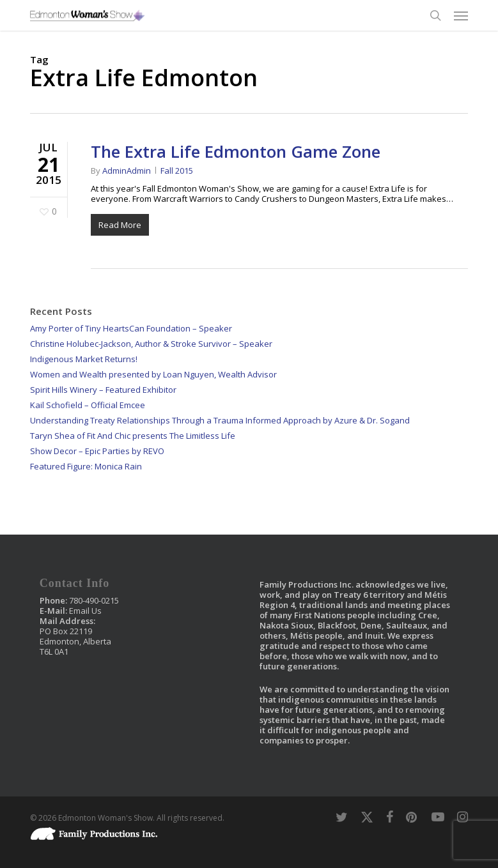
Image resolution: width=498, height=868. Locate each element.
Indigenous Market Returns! (84, 359)
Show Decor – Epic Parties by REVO (97, 451)
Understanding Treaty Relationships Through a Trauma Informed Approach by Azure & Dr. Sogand (220, 420)
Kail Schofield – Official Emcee (88, 405)
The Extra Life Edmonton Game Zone (236, 151)
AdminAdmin (127, 171)
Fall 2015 (177, 171)
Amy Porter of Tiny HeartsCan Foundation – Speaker (131, 328)
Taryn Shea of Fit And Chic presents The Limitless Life (133, 436)
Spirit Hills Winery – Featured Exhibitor (103, 390)
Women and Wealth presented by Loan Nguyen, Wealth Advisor (153, 374)
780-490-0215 (94, 600)
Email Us (85, 611)
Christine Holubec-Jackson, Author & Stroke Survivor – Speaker (151, 344)
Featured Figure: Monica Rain (86, 466)
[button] (461, 15)
